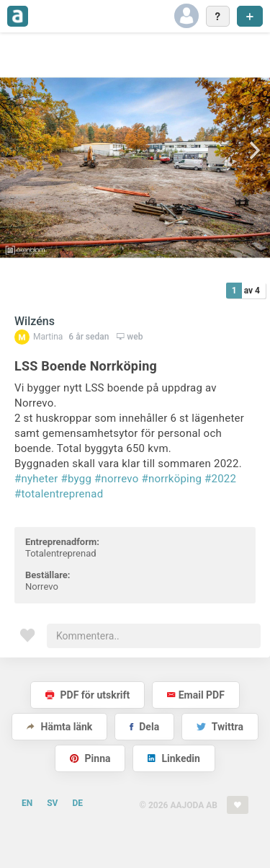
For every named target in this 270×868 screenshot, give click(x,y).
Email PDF (196, 695)
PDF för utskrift (87, 695)
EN (27, 803)
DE (77, 803)
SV (52, 803)
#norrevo (116, 479)
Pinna (90, 758)
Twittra (220, 727)
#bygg (77, 479)
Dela (144, 727)
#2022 (220, 479)
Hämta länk (59, 727)
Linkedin (174, 758)
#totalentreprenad (59, 494)
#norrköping (171, 479)
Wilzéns (35, 321)
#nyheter (36, 479)
